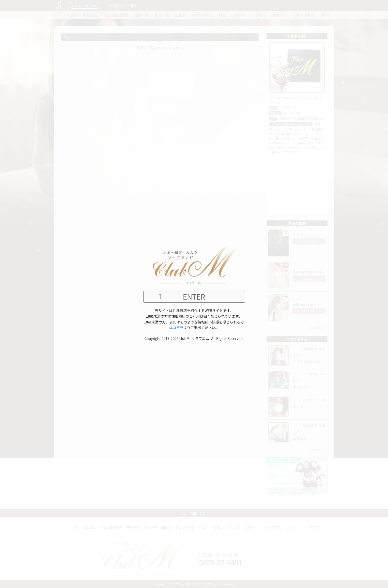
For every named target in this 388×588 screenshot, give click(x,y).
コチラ (178, 328)
